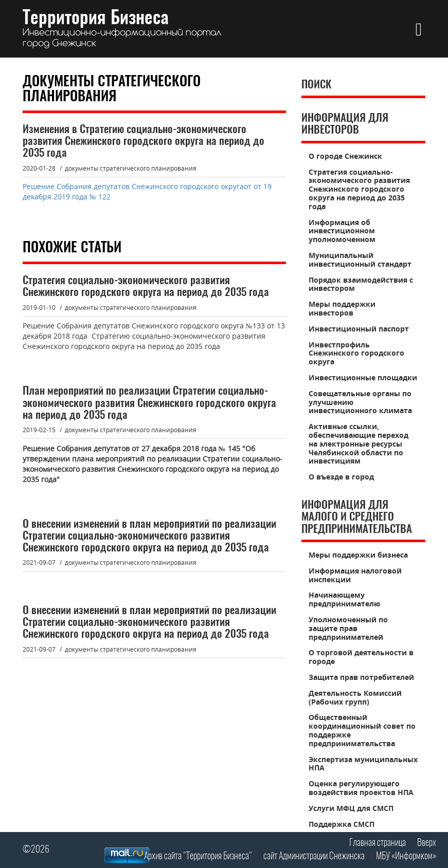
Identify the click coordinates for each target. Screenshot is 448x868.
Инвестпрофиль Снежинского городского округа (356, 353)
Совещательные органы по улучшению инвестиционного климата (360, 402)
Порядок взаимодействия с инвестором (361, 284)
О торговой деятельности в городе (361, 657)
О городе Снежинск (345, 156)
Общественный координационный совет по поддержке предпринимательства (362, 730)
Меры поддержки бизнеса (358, 555)
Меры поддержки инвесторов (342, 308)
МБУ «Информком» (406, 856)
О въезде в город (341, 477)
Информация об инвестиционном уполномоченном (342, 231)
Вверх (427, 843)
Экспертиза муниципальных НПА (363, 764)
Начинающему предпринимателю (344, 599)
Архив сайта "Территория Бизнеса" (198, 856)
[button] (419, 29)
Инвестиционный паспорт (359, 329)
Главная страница (378, 843)
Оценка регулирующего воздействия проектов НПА (361, 788)
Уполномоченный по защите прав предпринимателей (348, 628)
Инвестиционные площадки (363, 377)
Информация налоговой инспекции (355, 575)
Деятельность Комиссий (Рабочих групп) (355, 697)
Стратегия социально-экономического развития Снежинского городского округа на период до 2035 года (359, 189)
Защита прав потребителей (361, 677)
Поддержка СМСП (342, 824)
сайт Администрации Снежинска (314, 856)
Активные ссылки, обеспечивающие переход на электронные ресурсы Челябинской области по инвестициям (359, 444)
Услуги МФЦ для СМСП (351, 808)
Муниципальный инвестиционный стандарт (360, 260)
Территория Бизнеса (122, 29)
